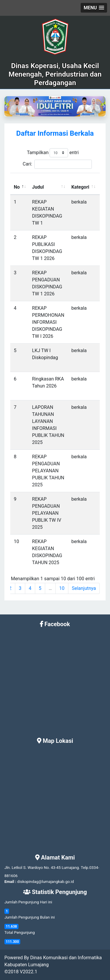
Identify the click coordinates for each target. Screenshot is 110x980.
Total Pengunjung (20, 932)
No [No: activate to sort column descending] (17, 187)
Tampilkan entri (53, 153)
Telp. (85, 868)
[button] (94, 8)
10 (62, 588)
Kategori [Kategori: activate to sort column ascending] (80, 187)
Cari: (57, 164)
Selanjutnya (84, 588)
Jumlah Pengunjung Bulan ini (30, 917)
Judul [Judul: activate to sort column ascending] (38, 187)
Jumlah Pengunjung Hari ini (28, 902)
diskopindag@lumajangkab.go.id (46, 882)
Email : (10, 882)
